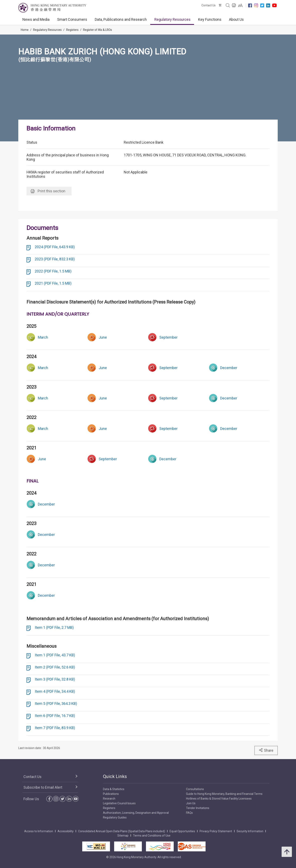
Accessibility (66, 831)
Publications (111, 794)
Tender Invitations (198, 808)
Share (266, 750)
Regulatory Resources (172, 19)
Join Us (191, 803)
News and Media (36, 19)
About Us (236, 19)
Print (48, 191)
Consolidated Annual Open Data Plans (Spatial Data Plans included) (122, 831)
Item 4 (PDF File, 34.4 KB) (55, 691)
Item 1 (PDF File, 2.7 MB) (54, 627)
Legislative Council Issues (119, 803)
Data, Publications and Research (121, 19)
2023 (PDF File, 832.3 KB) (55, 259)
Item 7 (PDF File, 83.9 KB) (55, 728)
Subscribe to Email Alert (43, 787)
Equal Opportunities (182, 831)
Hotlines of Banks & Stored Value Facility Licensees (219, 799)
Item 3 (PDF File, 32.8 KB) (55, 679)
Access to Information (39, 831)
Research (109, 799)
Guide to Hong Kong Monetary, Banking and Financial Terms (224, 794)
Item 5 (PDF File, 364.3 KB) (56, 704)
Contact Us (209, 5)
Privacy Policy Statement (216, 831)
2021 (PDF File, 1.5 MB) (53, 283)
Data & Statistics (114, 789)
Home (25, 30)
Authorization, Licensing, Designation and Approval (136, 813)
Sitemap (123, 836)
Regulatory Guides (115, 817)
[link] (240, 5)
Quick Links (115, 776)
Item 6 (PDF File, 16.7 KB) (55, 716)
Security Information (250, 831)
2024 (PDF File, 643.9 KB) (55, 247)
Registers (72, 30)
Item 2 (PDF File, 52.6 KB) (55, 667)
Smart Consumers (72, 19)
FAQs (189, 813)
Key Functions (210, 19)
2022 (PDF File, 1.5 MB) (53, 271)
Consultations (195, 789)
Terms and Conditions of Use (152, 836)
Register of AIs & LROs (98, 30)
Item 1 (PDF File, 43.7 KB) (55, 655)
